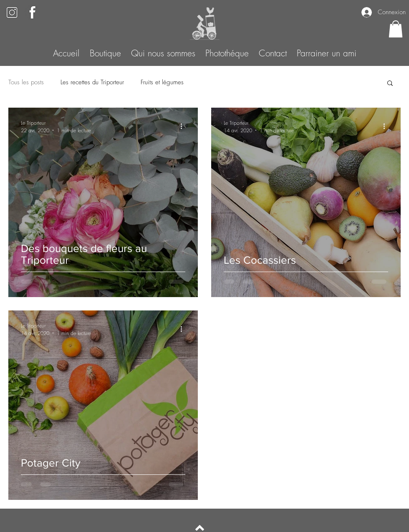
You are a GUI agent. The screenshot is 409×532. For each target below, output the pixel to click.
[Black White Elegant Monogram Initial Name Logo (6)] (32, 12)
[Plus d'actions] (184, 126)
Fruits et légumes (162, 82)
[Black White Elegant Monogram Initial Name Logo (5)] (12, 12)
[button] (396, 29)
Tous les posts (26, 82)
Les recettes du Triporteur (92, 82)
